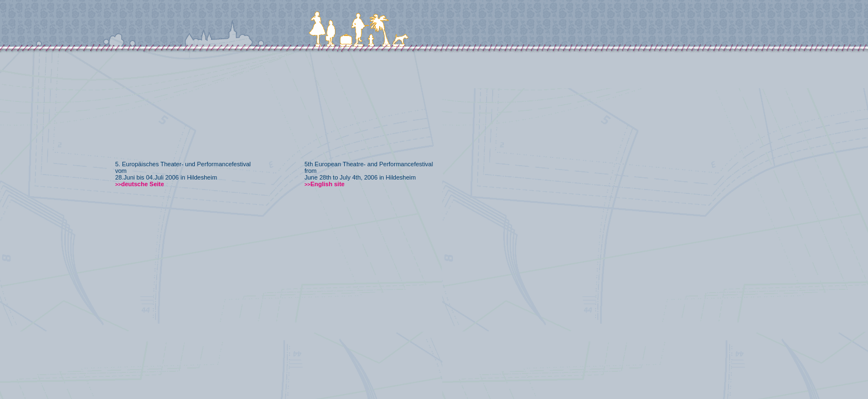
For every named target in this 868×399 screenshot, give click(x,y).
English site (324, 184)
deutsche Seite (139, 184)
